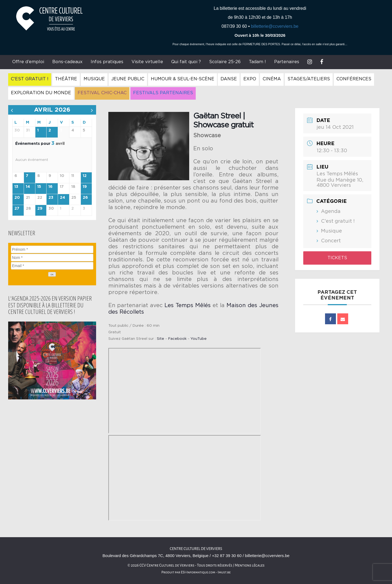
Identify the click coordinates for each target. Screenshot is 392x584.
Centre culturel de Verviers (196, 549)
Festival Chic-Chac (102, 93)
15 (39, 187)
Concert (331, 241)
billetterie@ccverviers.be (275, 26)
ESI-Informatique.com (198, 572)
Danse (229, 79)
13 (16, 187)
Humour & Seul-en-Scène (183, 79)
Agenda (331, 212)
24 (62, 198)
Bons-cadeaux (67, 62)
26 (85, 198)
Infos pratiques (107, 62)
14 (28, 187)
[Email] (52, 266)
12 (85, 176)
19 (85, 187)
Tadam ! (257, 62)
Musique (94, 79)
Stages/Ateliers (309, 79)
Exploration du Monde (41, 93)
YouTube (199, 339)
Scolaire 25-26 (225, 62)
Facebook (177, 339)
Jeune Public (128, 79)
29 (40, 209)
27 (17, 209)
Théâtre (66, 79)
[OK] (52, 274)
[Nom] (52, 258)
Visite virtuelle (147, 62)
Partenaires (287, 62)
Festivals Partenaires (163, 93)
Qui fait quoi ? (186, 62)
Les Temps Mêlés (188, 305)
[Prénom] (52, 249)
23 (51, 198)
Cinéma (272, 79)
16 (50, 187)
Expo (250, 79)
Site (160, 339)
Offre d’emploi (28, 62)
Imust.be (224, 572)
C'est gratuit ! (30, 79)
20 (17, 198)
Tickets (337, 258)
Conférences (354, 79)
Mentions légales (250, 565)
